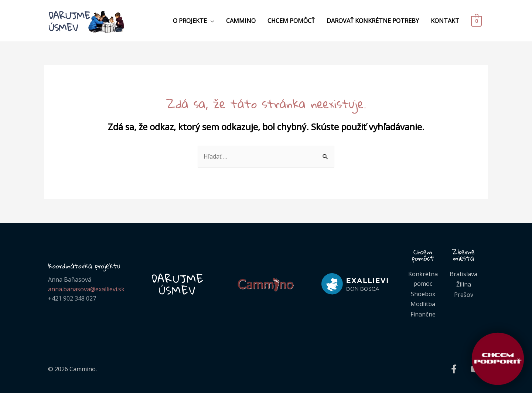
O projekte (190, 21)
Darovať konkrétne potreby (373, 21)
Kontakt (445, 21)
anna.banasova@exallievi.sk (86, 289)
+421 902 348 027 (72, 298)
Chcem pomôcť (291, 21)
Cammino (241, 21)
